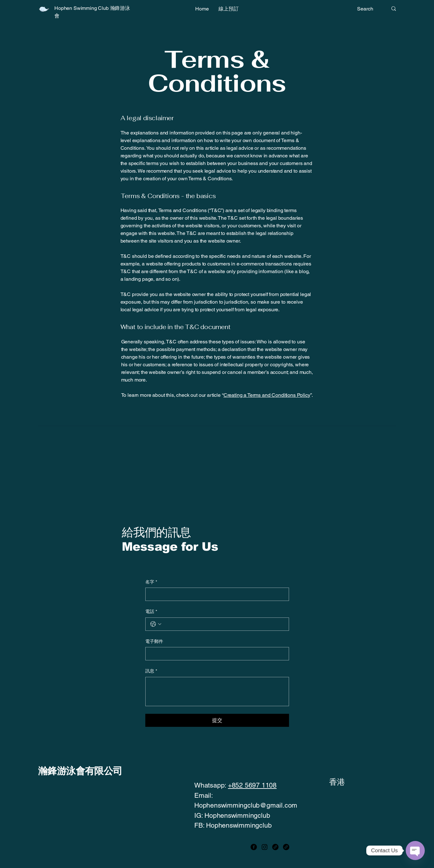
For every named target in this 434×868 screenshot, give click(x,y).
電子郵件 (154, 641)
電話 (151, 612)
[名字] (215, 594)
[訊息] (217, 692)
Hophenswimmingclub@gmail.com (246, 805)
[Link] (275, 847)
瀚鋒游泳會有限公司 (80, 771)
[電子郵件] (215, 654)
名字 (151, 582)
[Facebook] (254, 847)
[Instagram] (265, 847)
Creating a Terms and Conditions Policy (267, 395)
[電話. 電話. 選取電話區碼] (156, 624)
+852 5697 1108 (252, 785)
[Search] (368, 9)
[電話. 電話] (224, 624)
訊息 (151, 671)
